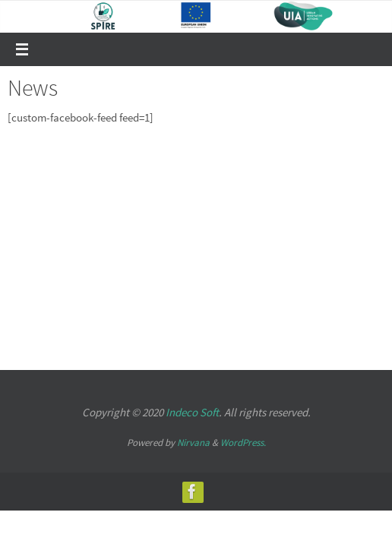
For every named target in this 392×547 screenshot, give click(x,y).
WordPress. (243, 443)
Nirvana (193, 443)
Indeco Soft (192, 412)
